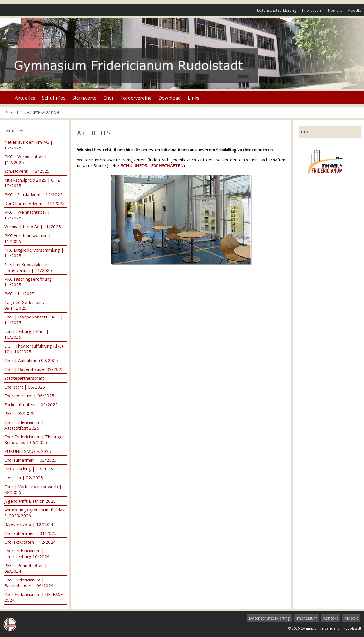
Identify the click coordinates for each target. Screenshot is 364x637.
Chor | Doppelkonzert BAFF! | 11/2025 (34, 320)
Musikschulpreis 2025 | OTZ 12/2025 (32, 183)
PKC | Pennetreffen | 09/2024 (26, 568)
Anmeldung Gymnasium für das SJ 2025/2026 (34, 513)
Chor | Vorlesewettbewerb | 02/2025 (33, 489)
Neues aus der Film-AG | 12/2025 (29, 145)
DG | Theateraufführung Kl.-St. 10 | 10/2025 (34, 349)
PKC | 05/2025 (19, 413)
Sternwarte (84, 98)
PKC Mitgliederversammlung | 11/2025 (34, 253)
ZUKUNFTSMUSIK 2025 (28, 451)
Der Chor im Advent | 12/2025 (34, 203)
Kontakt (335, 10)
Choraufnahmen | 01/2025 (30, 533)
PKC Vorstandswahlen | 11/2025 (28, 238)
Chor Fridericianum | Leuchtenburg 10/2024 (27, 554)
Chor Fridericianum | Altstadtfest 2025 (24, 425)
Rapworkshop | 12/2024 (29, 524)
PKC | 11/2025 (19, 293)
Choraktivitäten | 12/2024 (30, 542)
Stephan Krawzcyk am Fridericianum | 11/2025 (28, 267)
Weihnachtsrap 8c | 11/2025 (33, 227)
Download (170, 98)
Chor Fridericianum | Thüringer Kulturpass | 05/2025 (34, 439)
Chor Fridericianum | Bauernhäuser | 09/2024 (29, 583)
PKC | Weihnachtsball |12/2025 (25, 159)
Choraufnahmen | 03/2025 (30, 460)
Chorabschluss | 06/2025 (29, 396)
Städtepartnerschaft (24, 378)
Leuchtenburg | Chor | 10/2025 (27, 334)
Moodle (354, 10)
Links (194, 98)
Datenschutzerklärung (277, 10)
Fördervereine (136, 98)
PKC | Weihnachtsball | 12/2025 (27, 215)
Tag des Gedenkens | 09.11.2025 (26, 305)
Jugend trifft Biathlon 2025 (30, 501)
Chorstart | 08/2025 (25, 387)
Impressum (312, 10)
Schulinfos (54, 98)
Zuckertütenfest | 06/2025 (31, 404)
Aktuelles (25, 98)
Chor (108, 98)
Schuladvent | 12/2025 (27, 171)
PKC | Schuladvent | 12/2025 (33, 194)
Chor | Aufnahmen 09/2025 (31, 360)
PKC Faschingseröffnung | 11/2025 (30, 282)
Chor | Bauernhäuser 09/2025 (34, 369)
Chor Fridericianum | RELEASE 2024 (34, 597)
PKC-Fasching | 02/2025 (29, 469)
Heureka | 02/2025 (24, 478)
